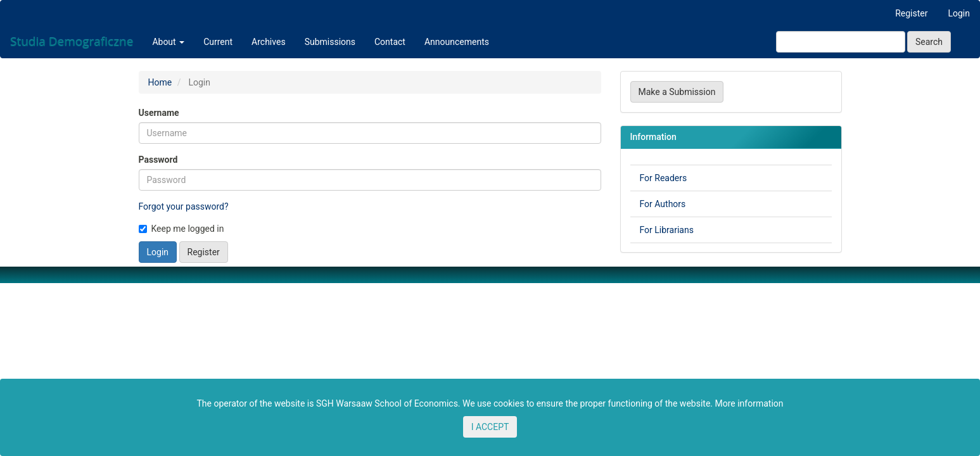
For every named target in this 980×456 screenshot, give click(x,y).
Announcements (457, 42)
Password (158, 160)
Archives (269, 42)
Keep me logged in (181, 229)
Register (911, 13)
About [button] (168, 42)
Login (959, 13)
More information (749, 403)
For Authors (663, 204)
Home (160, 82)
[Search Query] (841, 42)
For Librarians (667, 230)
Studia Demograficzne (72, 42)
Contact (390, 42)
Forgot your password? (184, 206)
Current (218, 42)
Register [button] (204, 252)
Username (159, 113)
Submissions (330, 42)
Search (929, 42)
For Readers (664, 178)
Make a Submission (677, 92)
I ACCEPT (490, 427)
